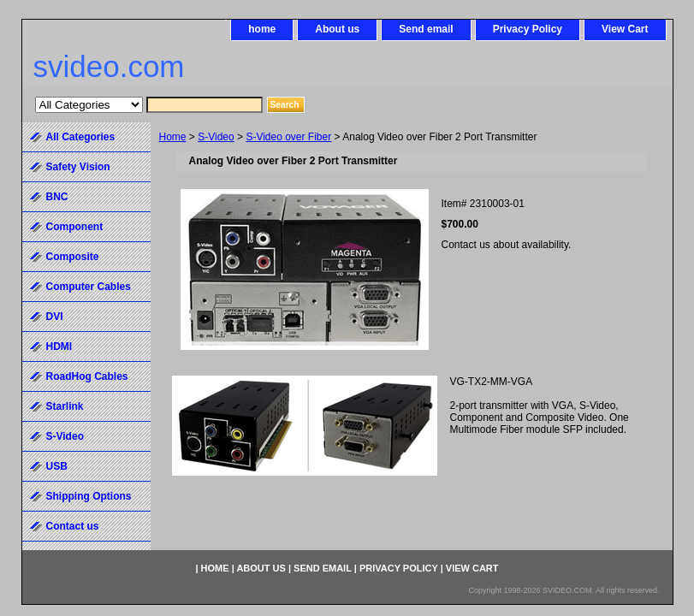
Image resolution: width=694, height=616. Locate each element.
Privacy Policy (528, 29)
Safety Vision (78, 167)
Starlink (65, 406)
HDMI (59, 346)
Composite (73, 257)
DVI (55, 317)
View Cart (625, 29)
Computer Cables (89, 287)
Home (173, 137)
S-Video (216, 137)
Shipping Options (89, 496)
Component (75, 227)
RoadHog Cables (87, 376)
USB (57, 466)
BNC (57, 197)
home (262, 29)
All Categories (81, 137)
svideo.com (109, 66)
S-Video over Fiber (288, 137)
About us (337, 29)
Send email (426, 29)
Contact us (73, 526)
